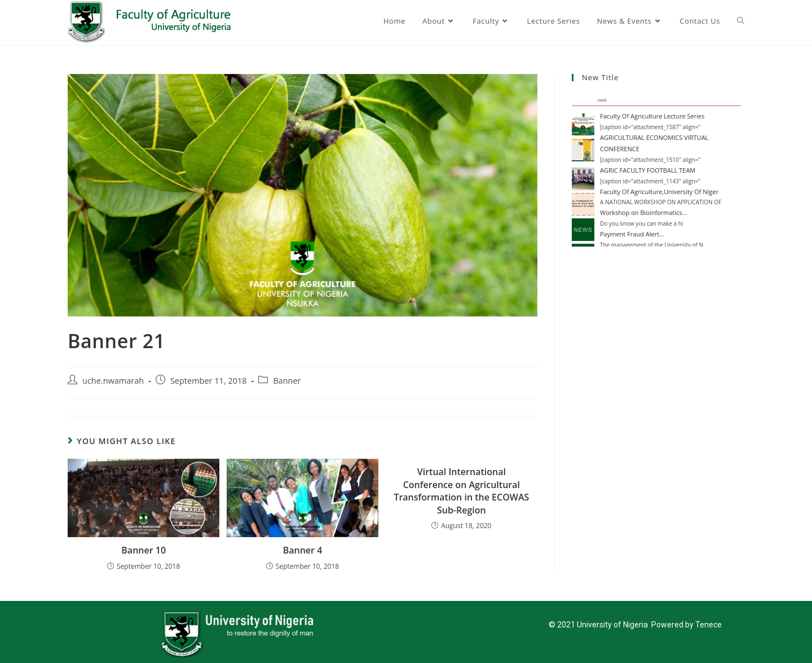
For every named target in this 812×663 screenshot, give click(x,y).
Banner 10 (144, 550)
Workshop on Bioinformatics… (643, 212)
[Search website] (741, 21)
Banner (287, 381)
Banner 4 (303, 550)
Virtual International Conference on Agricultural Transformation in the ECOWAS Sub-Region (461, 491)
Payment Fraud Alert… (632, 234)
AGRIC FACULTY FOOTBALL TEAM (648, 170)
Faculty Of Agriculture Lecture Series (652, 116)
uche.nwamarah (113, 381)
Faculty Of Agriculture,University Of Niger (659, 192)
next (602, 100)
